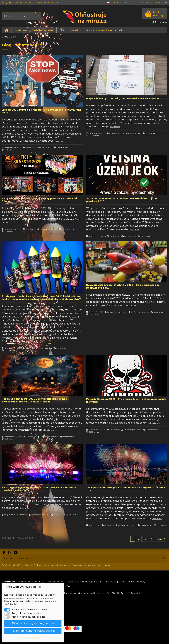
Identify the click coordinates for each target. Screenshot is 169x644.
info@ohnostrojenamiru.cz (48, 2)
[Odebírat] (164, 559)
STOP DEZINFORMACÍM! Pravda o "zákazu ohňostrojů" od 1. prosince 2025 (124, 200)
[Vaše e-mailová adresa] (81, 559)
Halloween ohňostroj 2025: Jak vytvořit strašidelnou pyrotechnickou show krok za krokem (34, 400)
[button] (21, 30)
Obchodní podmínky (32, 582)
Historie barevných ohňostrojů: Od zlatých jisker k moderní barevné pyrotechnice (39, 489)
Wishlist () (142, 2)
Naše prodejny (136, 582)
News (28, 147)
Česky (112, 2)
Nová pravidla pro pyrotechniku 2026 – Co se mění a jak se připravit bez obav (123, 286)
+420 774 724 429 (23, 2)
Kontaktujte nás (116, 582)
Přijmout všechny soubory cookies (33, 623)
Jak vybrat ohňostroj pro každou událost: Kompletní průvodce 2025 (126, 489)
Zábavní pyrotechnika (117, 312)
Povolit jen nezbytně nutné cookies (33, 631)
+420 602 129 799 (135, 593)
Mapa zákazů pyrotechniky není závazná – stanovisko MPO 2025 (127, 98)
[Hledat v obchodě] (38, 16)
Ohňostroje (114, 133)
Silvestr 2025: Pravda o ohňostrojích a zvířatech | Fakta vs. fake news (41, 111)
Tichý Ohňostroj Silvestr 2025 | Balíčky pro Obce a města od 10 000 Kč (41, 200)
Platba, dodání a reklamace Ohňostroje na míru (75, 582)
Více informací (33, 638)
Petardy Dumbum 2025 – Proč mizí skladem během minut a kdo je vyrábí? (126, 400)
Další (161, 539)
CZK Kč (127, 2)
